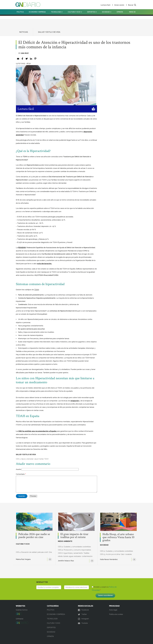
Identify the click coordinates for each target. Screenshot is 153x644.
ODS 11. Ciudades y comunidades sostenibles (74, 547)
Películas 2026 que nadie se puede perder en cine (34, 536)
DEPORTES (92, 12)
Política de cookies (116, 614)
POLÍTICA (20, 12)
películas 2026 (43, 552)
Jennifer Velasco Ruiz (66, 561)
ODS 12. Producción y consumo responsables (74, 550)
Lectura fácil (106, 5)
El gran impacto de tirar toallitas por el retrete (74, 536)
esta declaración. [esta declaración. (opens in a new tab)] (45, 264)
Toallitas (86, 553)
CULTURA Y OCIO (75, 12)
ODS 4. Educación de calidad (26, 552)
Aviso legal (113, 610)
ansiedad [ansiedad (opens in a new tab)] (20, 135)
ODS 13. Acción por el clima (110, 554)
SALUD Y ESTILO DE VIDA (49, 32)
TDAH (46, 459)
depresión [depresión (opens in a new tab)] (88, 132)
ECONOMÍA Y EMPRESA (37, 12)
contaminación (87, 556)
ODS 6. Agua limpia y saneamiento (70, 553)
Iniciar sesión (119, 5)
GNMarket (20, 619)
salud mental (39, 459)
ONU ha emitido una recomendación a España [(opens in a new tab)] (37, 431)
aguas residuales (75, 556)
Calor (123, 554)
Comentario (20, 474)
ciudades (129, 554)
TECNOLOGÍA (57, 12)
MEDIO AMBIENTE (65, 541)
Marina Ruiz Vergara (23, 559)
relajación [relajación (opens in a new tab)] (75, 401)
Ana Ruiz (25, 53)
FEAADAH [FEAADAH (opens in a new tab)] (22, 248)
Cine (50, 552)
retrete (60, 556)
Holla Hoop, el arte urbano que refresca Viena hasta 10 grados (118, 537)
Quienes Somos (22, 610)
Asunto (19, 469)
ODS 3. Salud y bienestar (25, 459)
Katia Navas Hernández (109, 559)
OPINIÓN (120, 12)
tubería (66, 556)
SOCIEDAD (107, 12)
